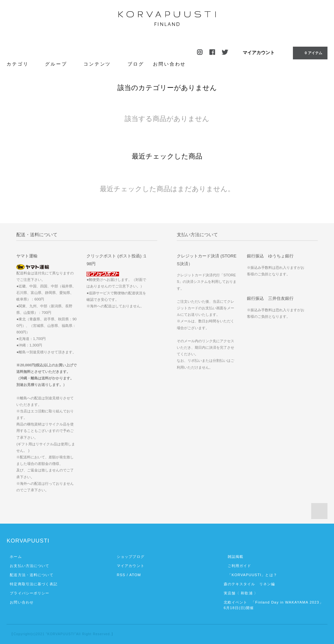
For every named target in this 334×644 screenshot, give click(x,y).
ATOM (135, 575)
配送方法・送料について (31, 575)
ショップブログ (131, 557)
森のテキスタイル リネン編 (250, 584)
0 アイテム (309, 53)
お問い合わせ (169, 64)
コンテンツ (101, 64)
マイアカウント (259, 53)
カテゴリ (21, 64)
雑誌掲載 (234, 557)
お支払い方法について (30, 566)
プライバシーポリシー (30, 593)
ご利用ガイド (238, 566)
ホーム (16, 557)
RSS (121, 575)
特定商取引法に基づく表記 (33, 584)
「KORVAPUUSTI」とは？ (250, 575)
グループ (60, 64)
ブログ (136, 64)
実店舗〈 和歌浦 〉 (241, 593)
